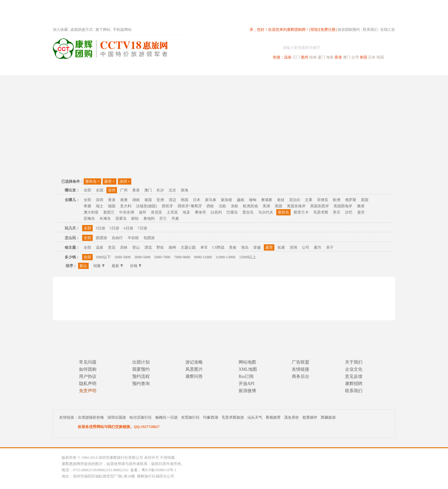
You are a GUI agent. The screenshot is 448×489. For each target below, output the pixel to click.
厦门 (321, 57)
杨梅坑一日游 (166, 417)
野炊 (160, 247)
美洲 (266, 206)
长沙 (160, 190)
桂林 (313, 57)
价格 (136, 266)
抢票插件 (310, 417)
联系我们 (370, 30)
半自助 (133, 238)
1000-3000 (123, 257)
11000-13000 (226, 257)
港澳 (124, 200)
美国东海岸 (296, 206)
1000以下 (103, 257)
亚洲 (160, 200)
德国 (112, 206)
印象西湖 (211, 417)
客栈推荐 (273, 417)
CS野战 (219, 247)
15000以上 (248, 257)
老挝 (281, 200)
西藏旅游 (328, 417)
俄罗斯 (351, 200)
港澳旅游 (273, 70)
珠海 (184, 190)
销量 (99, 266)
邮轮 (135, 219)
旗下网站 (103, 30)
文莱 (309, 200)
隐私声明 (88, 384)
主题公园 (188, 247)
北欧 (222, 206)
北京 (172, 190)
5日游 (114, 228)
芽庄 (337, 212)
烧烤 (172, 247)
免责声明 (88, 391)
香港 (338, 57)
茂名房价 (292, 417)
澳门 (347, 57)
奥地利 (149, 219)
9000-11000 (203, 257)
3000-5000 (142, 257)
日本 (372, 57)
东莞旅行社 (190, 417)
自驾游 (326, 70)
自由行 (117, 238)
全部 (87, 190)
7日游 (142, 228)
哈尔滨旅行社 (141, 417)
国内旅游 (245, 70)
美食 (233, 247)
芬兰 (163, 219)
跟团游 (101, 238)
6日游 (128, 228)
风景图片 (194, 369)
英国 (365, 200)
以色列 (216, 212)
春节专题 (161, 70)
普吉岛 (248, 212)
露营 (110, 181)
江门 (296, 57)
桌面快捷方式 (82, 30)
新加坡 (226, 200)
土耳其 (172, 212)
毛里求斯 (321, 212)
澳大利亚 (91, 212)
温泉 (288, 57)
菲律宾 (323, 200)
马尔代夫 (266, 212)
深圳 (125, 181)
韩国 (380, 57)
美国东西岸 (320, 206)
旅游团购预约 (349, 30)
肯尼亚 (156, 212)
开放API (247, 384)
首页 (137, 70)
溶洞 (293, 247)
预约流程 (141, 376)
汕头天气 (255, 417)
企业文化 (354, 369)
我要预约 (141, 369)
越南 (240, 200)
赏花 (112, 247)
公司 (306, 247)
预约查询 (141, 384)
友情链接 (301, 369)
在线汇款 (388, 30)
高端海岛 (352, 70)
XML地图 (248, 369)
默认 (83, 266)
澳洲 (361, 206)
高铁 (124, 247)
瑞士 (100, 206)
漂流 (148, 247)
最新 (117, 266)
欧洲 (337, 200)
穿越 (257, 247)
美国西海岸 (343, 206)
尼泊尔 (295, 200)
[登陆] (314, 30)
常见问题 (88, 362)
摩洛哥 (200, 212)
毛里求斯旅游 (233, 417)
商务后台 (301, 376)
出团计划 (141, 362)
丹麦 (175, 219)
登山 (136, 247)
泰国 (363, 57)
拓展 (281, 247)
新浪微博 (247, 391)
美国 (278, 206)
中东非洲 (127, 212)
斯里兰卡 (301, 212)
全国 (100, 190)
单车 (204, 247)
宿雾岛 (121, 219)
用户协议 (88, 376)
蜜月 (318, 247)
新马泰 (211, 200)
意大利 (126, 206)
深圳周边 (189, 70)
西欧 (210, 206)
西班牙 (167, 206)
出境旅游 (301, 70)
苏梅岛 (89, 219)
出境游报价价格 (91, 417)
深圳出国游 (117, 417)
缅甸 (253, 200)
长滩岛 (105, 219)
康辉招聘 (354, 384)
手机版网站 (122, 30)
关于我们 (354, 362)
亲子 (330, 247)
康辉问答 (194, 376)
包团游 (149, 238)
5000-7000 (162, 257)
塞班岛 (92, 181)
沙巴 (349, 212)
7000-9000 (182, 257)
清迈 (172, 200)
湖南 (136, 200)
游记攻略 (194, 362)
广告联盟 (301, 362)
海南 (330, 57)
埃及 (186, 212)
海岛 (245, 247)
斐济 (361, 212)
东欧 (235, 206)
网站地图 (247, 362)
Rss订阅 (246, 376)
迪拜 (142, 212)
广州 (124, 190)
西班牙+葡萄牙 (190, 206)
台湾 (355, 57)
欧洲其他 (250, 206)
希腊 (87, 206)
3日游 (100, 228)
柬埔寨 (267, 200)
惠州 (305, 57)
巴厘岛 (232, 212)
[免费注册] (328, 30)
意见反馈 (354, 376)
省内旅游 (217, 70)
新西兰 (109, 212)
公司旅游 (380, 70)
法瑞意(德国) (147, 206)
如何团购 (88, 369)
